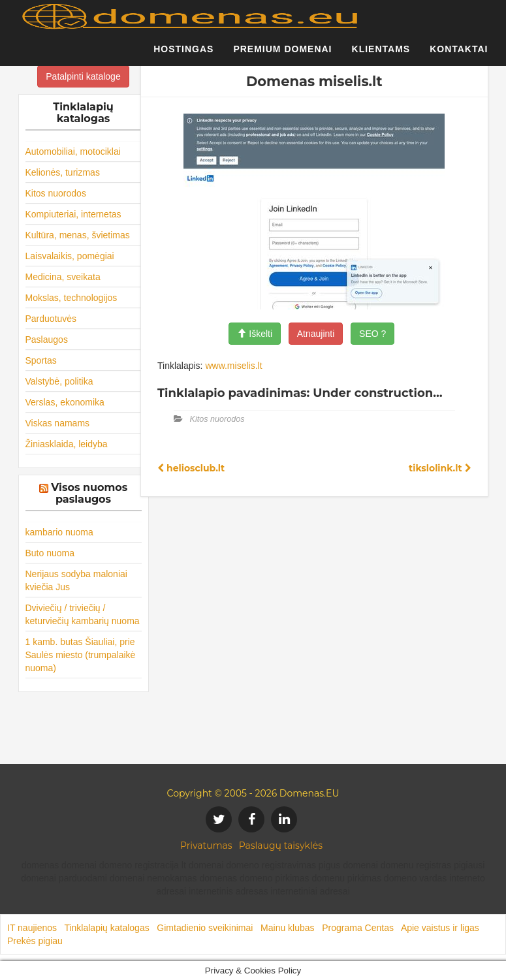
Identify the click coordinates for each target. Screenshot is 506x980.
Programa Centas (358, 928)
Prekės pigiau (35, 941)
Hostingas (183, 55)
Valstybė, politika (59, 381)
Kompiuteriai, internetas (73, 214)
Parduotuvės (51, 319)
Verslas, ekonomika (65, 402)
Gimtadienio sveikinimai (205, 928)
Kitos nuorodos (56, 193)
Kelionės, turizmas (63, 172)
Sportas (41, 360)
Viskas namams (58, 423)
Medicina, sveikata (63, 277)
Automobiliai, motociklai (73, 151)
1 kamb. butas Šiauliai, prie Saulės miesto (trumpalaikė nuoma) (81, 655)
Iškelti (255, 334)
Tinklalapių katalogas (106, 928)
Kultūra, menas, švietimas (78, 235)
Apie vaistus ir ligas (440, 928)
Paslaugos (47, 340)
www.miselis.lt (233, 366)
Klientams (381, 55)
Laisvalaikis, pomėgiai (70, 256)
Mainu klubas (288, 928)
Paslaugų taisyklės (281, 846)
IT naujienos (32, 928)
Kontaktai (459, 55)
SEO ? (372, 334)
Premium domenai (282, 55)
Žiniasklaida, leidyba (67, 444)
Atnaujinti (316, 334)
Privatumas (206, 846)
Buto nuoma (50, 553)
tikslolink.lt (440, 468)
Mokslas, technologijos (71, 298)
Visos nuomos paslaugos (89, 493)
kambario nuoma (59, 532)
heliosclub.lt (191, 468)
